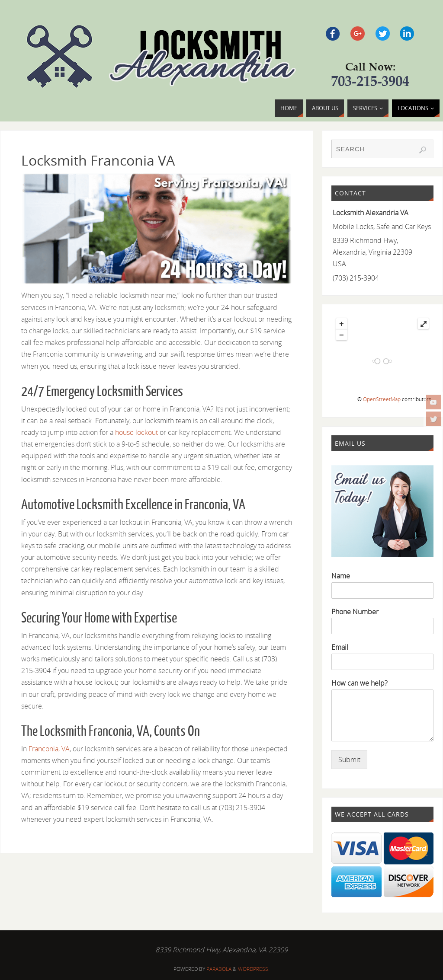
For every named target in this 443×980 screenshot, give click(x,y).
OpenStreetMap (382, 399)
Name (341, 576)
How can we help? (360, 683)
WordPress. (254, 969)
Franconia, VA (49, 749)
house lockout (136, 432)
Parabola (219, 969)
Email (340, 647)
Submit (349, 760)
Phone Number (355, 612)
